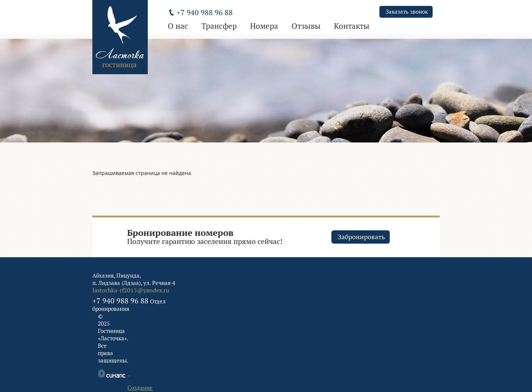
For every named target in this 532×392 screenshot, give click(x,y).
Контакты (352, 26)
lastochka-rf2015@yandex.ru (131, 290)
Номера (264, 26)
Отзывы (306, 26)
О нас (178, 26)
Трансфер (219, 26)
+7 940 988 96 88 (120, 301)
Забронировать (361, 237)
